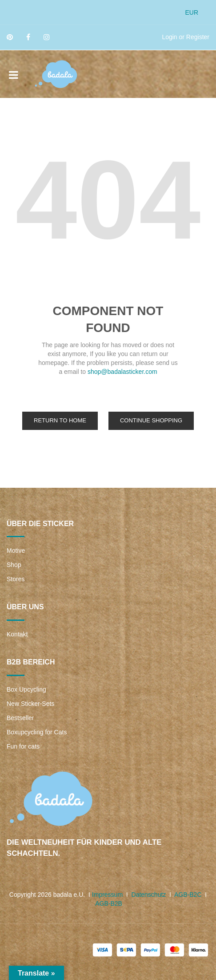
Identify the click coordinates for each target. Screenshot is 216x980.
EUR (192, 12)
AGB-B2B (109, 903)
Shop (14, 565)
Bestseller (20, 718)
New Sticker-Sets (30, 704)
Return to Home (60, 420)
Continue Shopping (151, 420)
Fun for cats (23, 746)
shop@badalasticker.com (122, 372)
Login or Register (186, 37)
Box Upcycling (26, 689)
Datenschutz (149, 895)
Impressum (107, 895)
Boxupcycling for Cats (37, 732)
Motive (16, 551)
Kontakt (17, 634)
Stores (16, 579)
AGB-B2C (188, 895)
